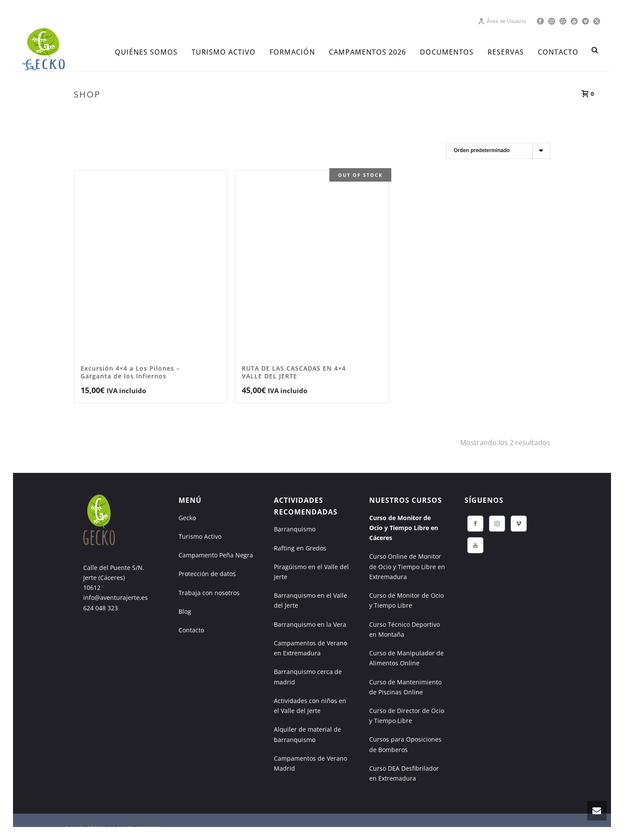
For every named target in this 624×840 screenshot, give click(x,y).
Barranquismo (295, 529)
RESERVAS (506, 52)
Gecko (187, 518)
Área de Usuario (502, 21)
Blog (185, 611)
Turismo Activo (200, 536)
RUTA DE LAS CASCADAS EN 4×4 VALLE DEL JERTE (294, 372)
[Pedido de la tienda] (498, 151)
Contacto (191, 630)
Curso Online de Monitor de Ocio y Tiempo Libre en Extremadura (407, 566)
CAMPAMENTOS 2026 (367, 52)
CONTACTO (558, 52)
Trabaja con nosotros (209, 593)
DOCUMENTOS (447, 52)
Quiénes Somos (146, 52)
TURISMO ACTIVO (224, 52)
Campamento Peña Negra (216, 555)
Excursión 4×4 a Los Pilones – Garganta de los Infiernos (130, 372)
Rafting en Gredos (300, 548)
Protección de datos (207, 574)
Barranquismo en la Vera (310, 624)
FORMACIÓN (292, 52)
